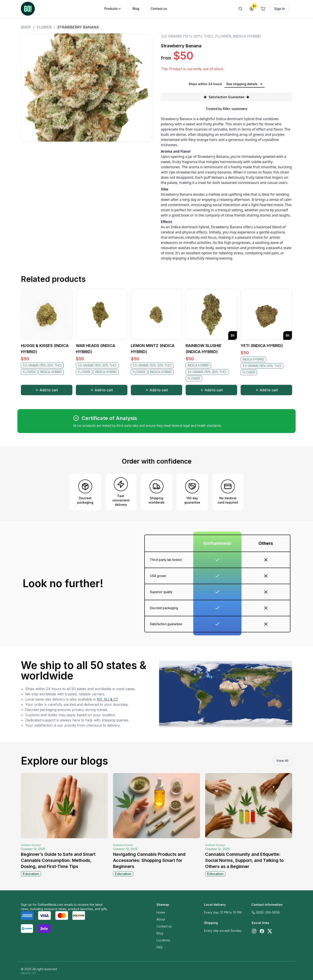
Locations (163, 940)
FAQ (159, 947)
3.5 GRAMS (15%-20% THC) (187, 36)
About (161, 919)
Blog (160, 933)
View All (282, 761)
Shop (26, 27)
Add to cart (47, 390)
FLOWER (44, 27)
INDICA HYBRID (247, 36)
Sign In (280, 9)
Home (161, 912)
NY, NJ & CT (107, 699)
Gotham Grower (31, 845)
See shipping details (245, 84)
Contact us (164, 926)
